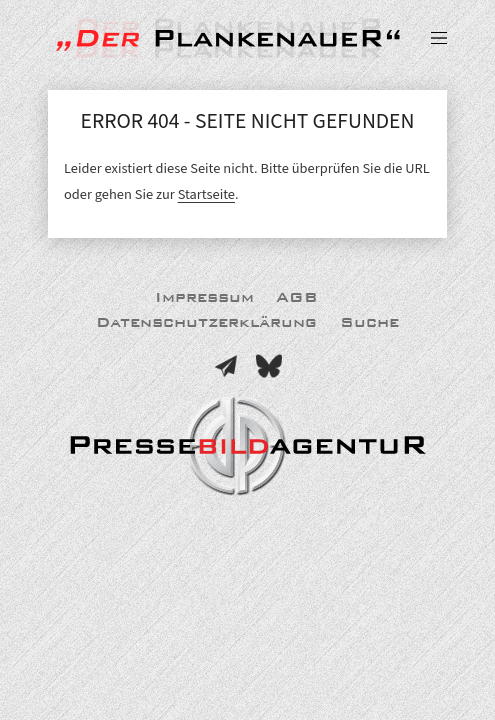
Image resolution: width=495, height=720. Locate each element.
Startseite (206, 194)
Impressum (204, 297)
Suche (369, 322)
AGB (297, 297)
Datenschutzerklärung (206, 322)
